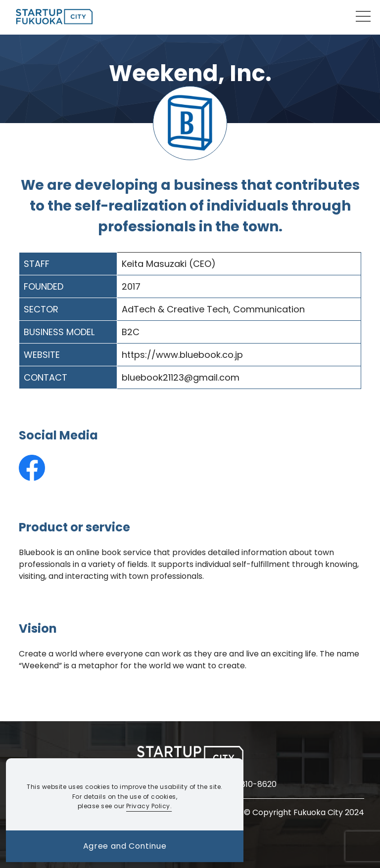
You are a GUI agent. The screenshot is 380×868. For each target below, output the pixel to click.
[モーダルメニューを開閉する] (363, 16)
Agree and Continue (125, 846)
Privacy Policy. (149, 806)
